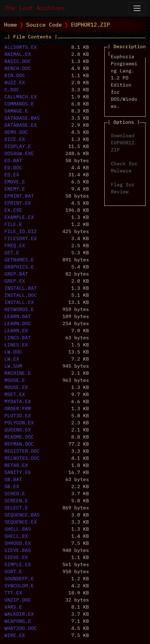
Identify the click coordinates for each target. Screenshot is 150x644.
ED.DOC (13, 168)
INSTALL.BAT (21, 288)
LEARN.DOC (18, 324)
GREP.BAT (16, 274)
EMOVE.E (15, 182)
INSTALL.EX (19, 303)
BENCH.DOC (18, 69)
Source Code (44, 25)
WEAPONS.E (18, 622)
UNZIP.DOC (18, 600)
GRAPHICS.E (19, 267)
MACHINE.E (18, 374)
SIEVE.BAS (18, 551)
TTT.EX (13, 593)
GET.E (12, 253)
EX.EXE (13, 211)
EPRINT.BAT (19, 196)
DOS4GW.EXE (19, 154)
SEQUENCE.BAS (22, 515)
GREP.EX (15, 281)
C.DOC (12, 90)
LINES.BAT (18, 338)
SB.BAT (13, 480)
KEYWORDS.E (19, 310)
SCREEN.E (16, 501)
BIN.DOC (15, 76)
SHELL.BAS (18, 529)
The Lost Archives (35, 8)
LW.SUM (13, 366)
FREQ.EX (15, 246)
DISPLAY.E (18, 147)
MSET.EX (15, 395)
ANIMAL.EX (18, 55)
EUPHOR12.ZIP (90, 25)
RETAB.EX (16, 466)
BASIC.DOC (18, 62)
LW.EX (12, 359)
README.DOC (19, 437)
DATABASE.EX (21, 125)
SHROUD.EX (18, 544)
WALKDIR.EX (19, 614)
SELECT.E (16, 508)
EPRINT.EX (18, 203)
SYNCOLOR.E (19, 586)
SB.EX (12, 487)
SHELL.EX (16, 537)
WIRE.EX (15, 636)
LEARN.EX (16, 331)
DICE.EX (15, 140)
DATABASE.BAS (22, 118)
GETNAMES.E (19, 260)
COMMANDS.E (19, 104)
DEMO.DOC (16, 133)
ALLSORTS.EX (21, 48)
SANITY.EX (18, 473)
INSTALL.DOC (21, 296)
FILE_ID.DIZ (21, 232)
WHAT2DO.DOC (21, 629)
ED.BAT (13, 161)
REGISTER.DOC (22, 451)
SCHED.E (15, 494)
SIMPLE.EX (18, 565)
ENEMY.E (15, 189)
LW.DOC (13, 352)
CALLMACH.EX (21, 97)
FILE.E (13, 225)
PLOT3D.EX (18, 416)
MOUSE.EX (16, 388)
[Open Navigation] (137, 8)
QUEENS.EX (18, 430)
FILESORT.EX (21, 239)
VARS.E (13, 607)
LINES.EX (16, 345)
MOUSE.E (15, 381)
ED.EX (12, 175)
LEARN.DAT (18, 317)
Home (11, 25)
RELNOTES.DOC (22, 459)
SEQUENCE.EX (21, 522)
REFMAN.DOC (19, 444)
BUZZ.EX (15, 83)
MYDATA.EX (18, 402)
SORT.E (13, 572)
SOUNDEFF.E (19, 579)
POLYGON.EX (19, 423)
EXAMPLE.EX (19, 218)
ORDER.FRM (18, 409)
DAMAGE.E (16, 111)
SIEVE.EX (16, 558)
